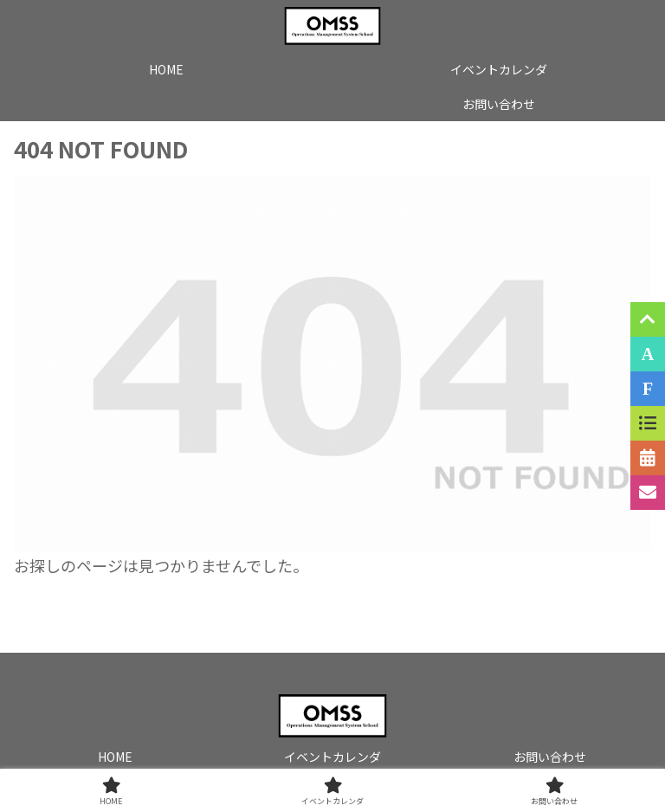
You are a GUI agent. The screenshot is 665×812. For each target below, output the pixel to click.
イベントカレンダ (332, 757)
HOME (115, 757)
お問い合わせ (550, 757)
